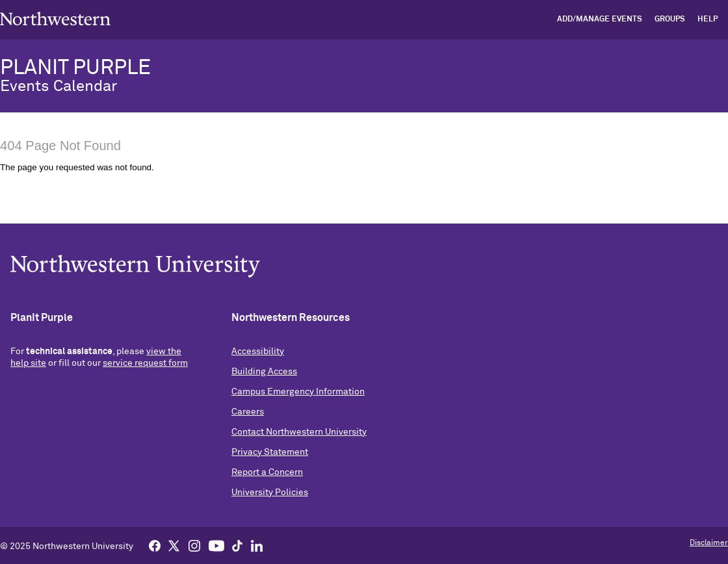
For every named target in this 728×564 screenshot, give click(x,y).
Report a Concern (267, 472)
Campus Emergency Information (298, 392)
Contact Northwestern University (299, 432)
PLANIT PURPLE (75, 68)
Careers (248, 412)
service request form (145, 363)
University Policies (270, 493)
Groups (670, 19)
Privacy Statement (270, 452)
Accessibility (258, 352)
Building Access (264, 372)
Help (708, 19)
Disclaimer (709, 543)
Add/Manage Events (600, 19)
